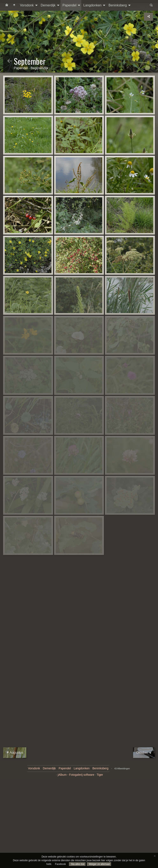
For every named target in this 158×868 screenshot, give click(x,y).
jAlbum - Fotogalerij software (76, 775)
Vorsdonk (27, 5)
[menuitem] (7, 5)
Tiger (100, 775)
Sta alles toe (77, 864)
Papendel (70, 5)
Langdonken (92, 5)
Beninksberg (118, 5)
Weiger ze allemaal (99, 864)
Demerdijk (48, 5)
